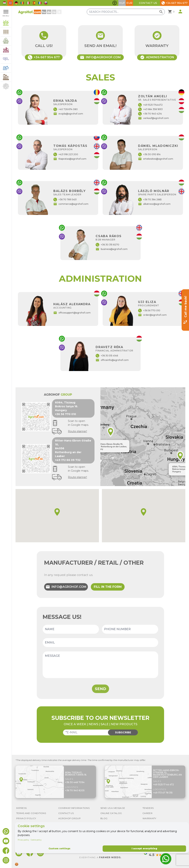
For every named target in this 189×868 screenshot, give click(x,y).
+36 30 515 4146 (107, 356)
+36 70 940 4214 (150, 114)
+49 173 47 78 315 (163, 793)
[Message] (100, 665)
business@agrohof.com (112, 249)
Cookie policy (36, 840)
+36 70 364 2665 (150, 200)
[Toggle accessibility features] (115, 3)
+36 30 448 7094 (75, 782)
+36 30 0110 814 (149, 154)
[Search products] (126, 12)
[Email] (100, 643)
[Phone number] (130, 629)
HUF (122, 3)
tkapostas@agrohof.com (70, 159)
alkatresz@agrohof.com (154, 204)
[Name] (71, 629)
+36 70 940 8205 (75, 790)
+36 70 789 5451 (65, 200)
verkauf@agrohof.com (153, 118)
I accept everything (144, 848)
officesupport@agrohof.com (72, 313)
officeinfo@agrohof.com (112, 360)
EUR (129, 3)
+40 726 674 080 (66, 109)
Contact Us (148, 3)
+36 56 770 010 (149, 311)
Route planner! (77, 431)
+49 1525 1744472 (150, 105)
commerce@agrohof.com (71, 204)
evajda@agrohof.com (68, 114)
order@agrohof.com (152, 315)
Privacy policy (23, 840)
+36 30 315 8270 (107, 245)
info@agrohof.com (66, 587)
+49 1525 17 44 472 (164, 784)
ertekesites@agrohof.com (156, 159)
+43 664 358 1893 (150, 109)
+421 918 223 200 (66, 154)
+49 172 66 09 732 (68, 460)
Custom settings (59, 848)
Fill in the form (108, 587)
